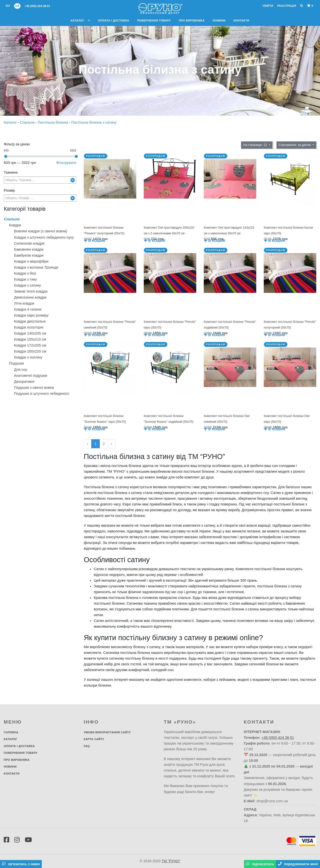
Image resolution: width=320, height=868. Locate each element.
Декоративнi (24, 382)
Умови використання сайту (107, 732)
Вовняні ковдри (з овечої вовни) (40, 231)
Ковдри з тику (25, 279)
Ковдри (15, 225)
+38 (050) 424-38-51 (37, 6)
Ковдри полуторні (29, 327)
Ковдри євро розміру (31, 315)
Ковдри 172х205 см (30, 345)
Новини (219, 20)
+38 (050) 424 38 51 (278, 738)
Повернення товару (154, 20)
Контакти (241, 20)
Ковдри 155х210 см (30, 339)
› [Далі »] (112, 444)
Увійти (268, 6)
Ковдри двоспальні (30, 321)
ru (8, 6)
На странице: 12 (255, 145)
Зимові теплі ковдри (31, 291)
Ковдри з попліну (28, 357)
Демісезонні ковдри (30, 297)
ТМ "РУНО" (171, 861)
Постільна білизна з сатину (94, 122)
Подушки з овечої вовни (34, 388)
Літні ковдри (24, 303)
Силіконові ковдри (29, 243)
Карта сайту (94, 739)
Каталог (80, 20)
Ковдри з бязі (25, 273)
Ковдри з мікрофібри (31, 261)
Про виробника (192, 20)
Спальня (28, 122)
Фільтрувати (66, 163)
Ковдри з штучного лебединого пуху (44, 237)
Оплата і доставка (113, 20)
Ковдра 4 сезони (28, 309)
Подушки (16, 363)
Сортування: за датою (295, 145)
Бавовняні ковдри (29, 249)
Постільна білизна (53, 122)
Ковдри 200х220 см (30, 351)
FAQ (87, 746)
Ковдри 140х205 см (30, 333)
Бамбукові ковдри (29, 255)
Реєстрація (287, 6)
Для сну (20, 370)
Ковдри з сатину (27, 285)
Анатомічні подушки (30, 376)
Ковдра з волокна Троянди (36, 267)
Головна (11, 732)
